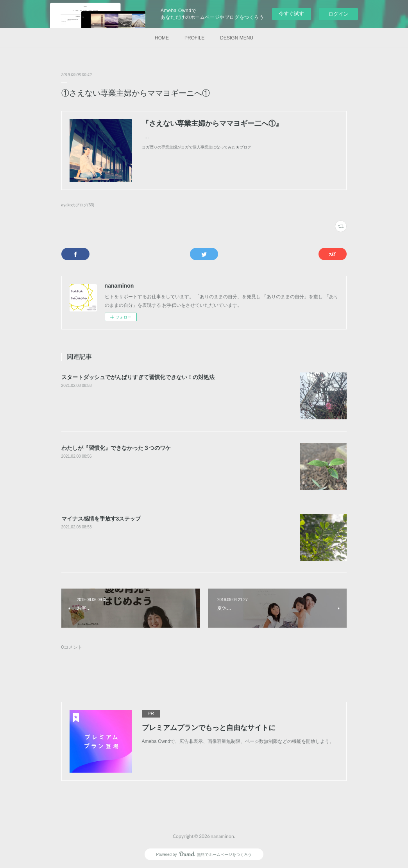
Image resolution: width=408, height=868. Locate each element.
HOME (162, 38)
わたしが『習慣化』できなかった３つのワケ (116, 448)
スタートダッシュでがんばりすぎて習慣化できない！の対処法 (138, 377)
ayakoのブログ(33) (78, 205)
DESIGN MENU (237, 38)
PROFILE (194, 38)
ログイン (338, 14)
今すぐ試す (291, 13)
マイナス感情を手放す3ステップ (101, 519)
